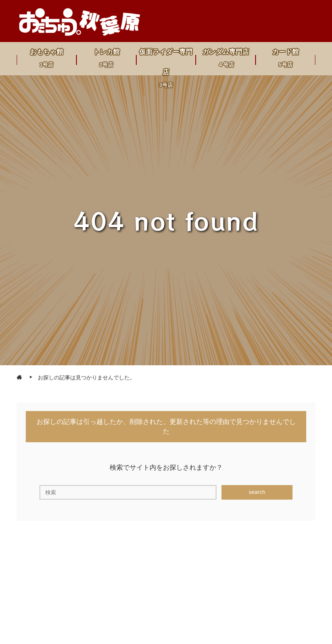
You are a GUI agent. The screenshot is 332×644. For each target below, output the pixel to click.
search (257, 492)
